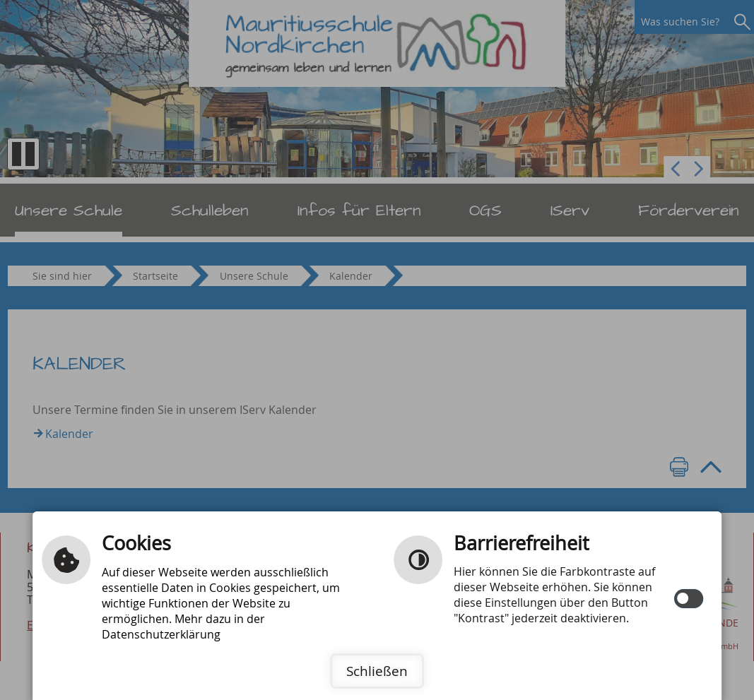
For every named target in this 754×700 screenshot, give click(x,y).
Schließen (377, 671)
